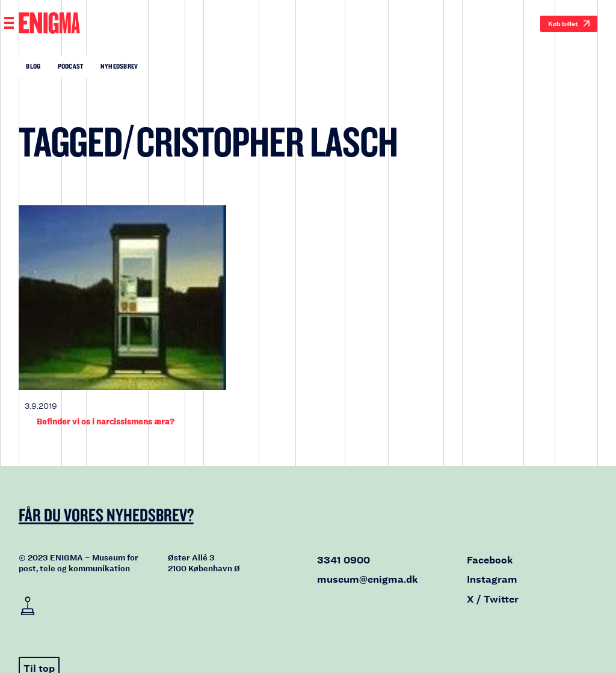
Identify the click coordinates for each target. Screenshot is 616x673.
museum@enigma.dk (368, 579)
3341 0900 (343, 560)
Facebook (490, 560)
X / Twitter (493, 599)
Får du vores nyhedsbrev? (106, 515)
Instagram (492, 579)
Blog (33, 66)
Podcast (71, 66)
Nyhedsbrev (119, 66)
